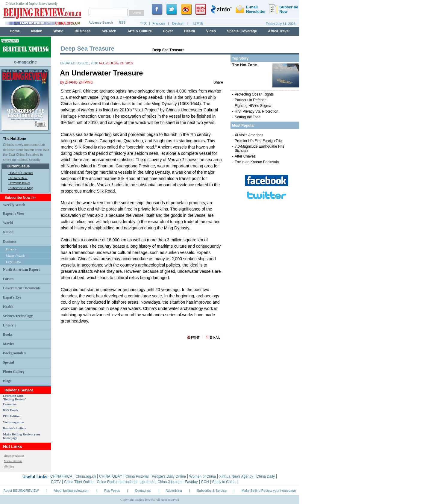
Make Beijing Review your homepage (269, 491)
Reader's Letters (15, 428)
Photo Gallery (14, 372)
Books (8, 335)
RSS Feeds (10, 410)
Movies (9, 344)
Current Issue (18, 166)
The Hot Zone (15, 139)
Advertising (174, 491)
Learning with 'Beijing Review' (15, 397)
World (8, 223)
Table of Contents (21, 173)
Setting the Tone (248, 117)
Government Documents (22, 288)
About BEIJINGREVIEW (21, 491)
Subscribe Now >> (20, 198)
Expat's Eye (12, 297)
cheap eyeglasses (14, 456)
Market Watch (15, 255)
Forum (8, 279)
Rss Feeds (112, 491)
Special (9, 362)
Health (8, 307)
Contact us (143, 491)
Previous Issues (20, 183)
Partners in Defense (251, 100)
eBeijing (9, 466)
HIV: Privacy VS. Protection (257, 111)
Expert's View (14, 214)
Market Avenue (13, 461)
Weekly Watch (14, 205)
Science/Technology (18, 316)
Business (10, 241)
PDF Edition (12, 416)
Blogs (7, 381)
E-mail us (10, 404)
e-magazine (25, 62)
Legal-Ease (13, 262)
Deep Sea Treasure (168, 50)
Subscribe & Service (212, 491)
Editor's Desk (19, 178)
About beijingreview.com (72, 491)
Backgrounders (15, 353)
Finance (11, 249)
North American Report (21, 270)
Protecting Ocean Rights (254, 94)
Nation (8, 232)
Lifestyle (10, 325)
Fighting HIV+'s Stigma (253, 106)
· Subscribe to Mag (21, 188)
